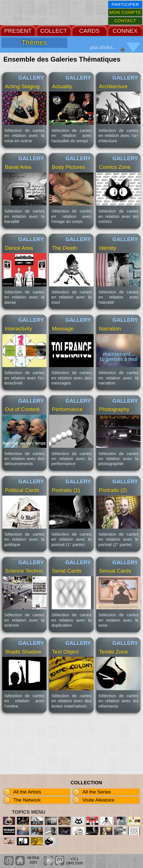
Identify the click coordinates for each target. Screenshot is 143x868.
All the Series (97, 792)
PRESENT (18, 31)
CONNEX (125, 31)
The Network (27, 800)
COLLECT (54, 31)
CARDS (89, 31)
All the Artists (27, 792)
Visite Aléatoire (98, 800)
